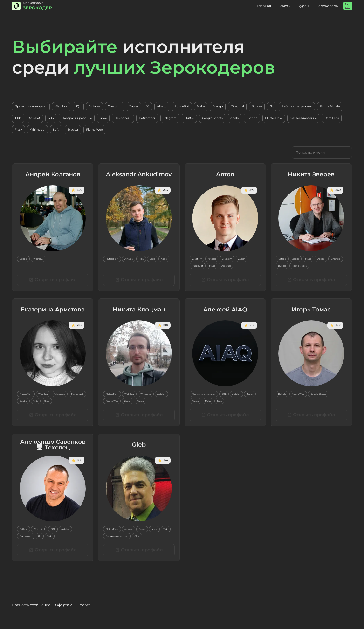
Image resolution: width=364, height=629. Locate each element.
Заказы (284, 6)
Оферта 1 (85, 605)
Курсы (303, 6)
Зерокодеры (327, 6)
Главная (264, 6)
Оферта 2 (64, 605)
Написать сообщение (31, 605)
